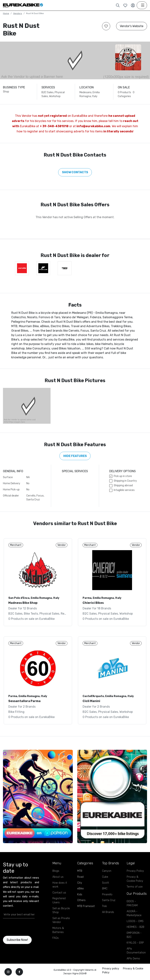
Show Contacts (75, 172)
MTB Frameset (86, 906)
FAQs (56, 938)
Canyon (107, 871)
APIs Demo (133, 959)
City (80, 883)
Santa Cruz (109, 900)
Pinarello (107, 894)
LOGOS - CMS (135, 921)
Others (81, 900)
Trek (104, 906)
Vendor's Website (132, 26)
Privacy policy (111, 969)
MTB (80, 871)
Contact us (59, 893)
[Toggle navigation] (142, 5)
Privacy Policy (135, 871)
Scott (106, 883)
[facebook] (19, 972)
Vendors (18, 13)
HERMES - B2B (135, 927)
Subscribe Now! (17, 940)
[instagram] (8, 972)
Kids (80, 894)
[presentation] (25, 927)
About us (58, 877)
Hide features (75, 456)
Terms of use (135, 887)
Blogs (56, 871)
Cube (105, 877)
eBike (80, 889)
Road (80, 877)
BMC (105, 889)
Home (6, 13)
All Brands (108, 912)
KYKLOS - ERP (135, 943)
